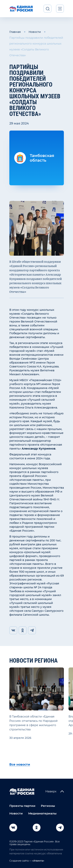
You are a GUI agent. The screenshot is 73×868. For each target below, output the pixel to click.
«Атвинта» (38, 861)
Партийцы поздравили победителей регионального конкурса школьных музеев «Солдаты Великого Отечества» (36, 47)
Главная (15, 32)
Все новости (20, 765)
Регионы (48, 806)
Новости (35, 32)
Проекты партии (22, 806)
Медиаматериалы (42, 813)
